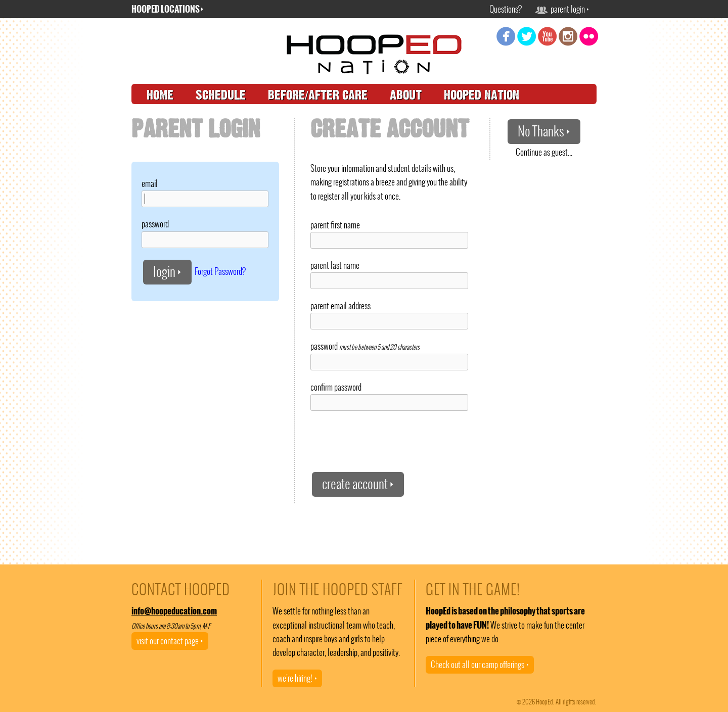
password (155, 224)
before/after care (318, 95)
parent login (562, 9)
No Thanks (544, 131)
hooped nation (482, 95)
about (406, 95)
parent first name (335, 225)
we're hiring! (297, 678)
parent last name (335, 265)
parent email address (340, 306)
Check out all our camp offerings (480, 664)
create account (358, 484)
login (167, 272)
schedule (221, 95)
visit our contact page (170, 641)
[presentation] (387, 441)
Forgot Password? (220, 271)
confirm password (336, 387)
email (150, 183)
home (160, 95)
